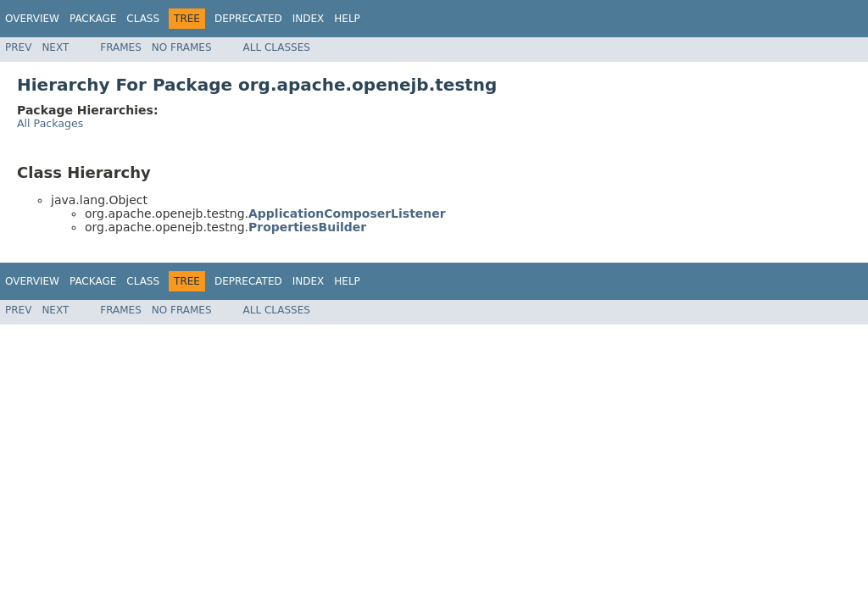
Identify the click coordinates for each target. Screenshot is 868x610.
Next (55, 47)
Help (347, 19)
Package (93, 19)
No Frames (182, 47)
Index (309, 19)
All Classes (277, 47)
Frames (121, 47)
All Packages (50, 123)
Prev (18, 47)
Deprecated (248, 19)
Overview (32, 19)
